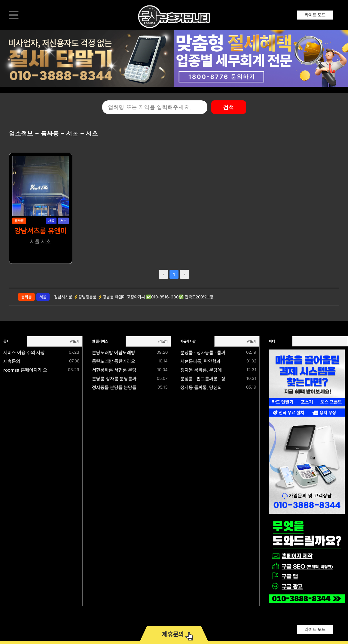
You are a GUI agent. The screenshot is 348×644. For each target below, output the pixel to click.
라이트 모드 (315, 15)
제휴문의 (12, 361)
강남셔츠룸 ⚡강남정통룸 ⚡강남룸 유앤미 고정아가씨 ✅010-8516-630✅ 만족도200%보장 (134, 297)
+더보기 (74, 342)
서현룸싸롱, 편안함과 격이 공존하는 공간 (219, 361)
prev (163, 274)
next (185, 274)
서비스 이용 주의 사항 (24, 353)
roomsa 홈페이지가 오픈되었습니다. (38, 370)
